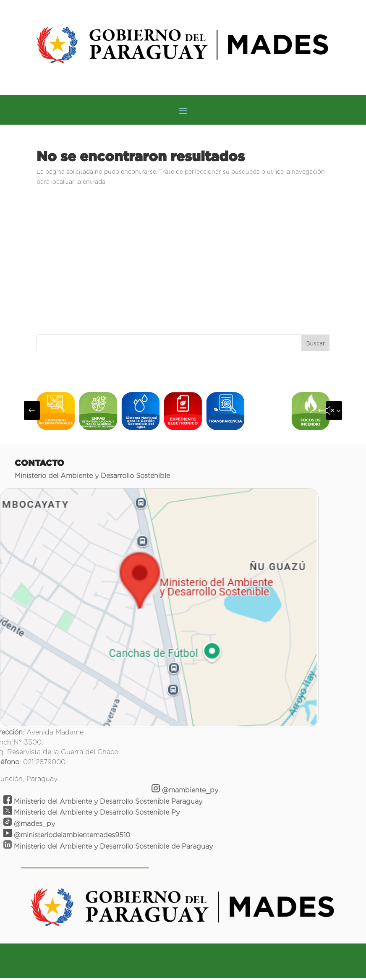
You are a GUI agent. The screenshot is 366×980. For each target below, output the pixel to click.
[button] (32, 410)
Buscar (315, 343)
